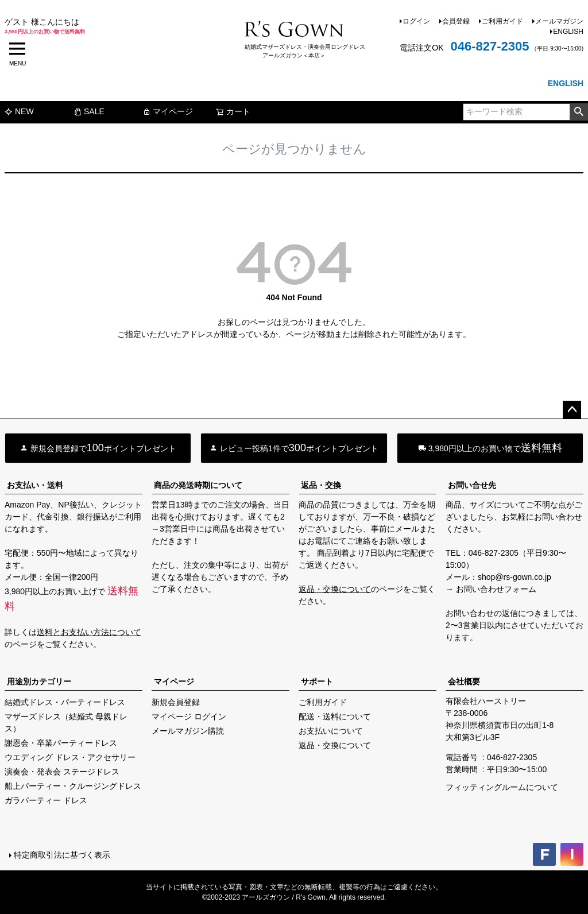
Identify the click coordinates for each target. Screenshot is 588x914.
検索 (579, 112)
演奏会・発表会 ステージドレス (62, 772)
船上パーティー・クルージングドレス (73, 786)
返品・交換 (321, 485)
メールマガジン (559, 21)
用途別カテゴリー (39, 681)
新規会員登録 (176, 702)
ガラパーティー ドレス (46, 800)
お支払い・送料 (35, 485)
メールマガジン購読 (188, 731)
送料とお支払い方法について (89, 632)
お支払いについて (331, 731)
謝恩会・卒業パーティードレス (61, 743)
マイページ (168, 111)
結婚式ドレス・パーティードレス (65, 702)
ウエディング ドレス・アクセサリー (70, 757)
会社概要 (464, 681)
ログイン (416, 21)
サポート (317, 681)
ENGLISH (568, 32)
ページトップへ (572, 410)
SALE (89, 111)
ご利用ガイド (502, 21)
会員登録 (456, 21)
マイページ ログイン (189, 717)
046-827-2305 (490, 46)
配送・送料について (335, 717)
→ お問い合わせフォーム (491, 589)
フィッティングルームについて (502, 787)
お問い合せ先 (472, 485)
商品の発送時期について (198, 485)
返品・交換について (335, 589)
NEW (19, 111)
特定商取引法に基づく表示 (62, 855)
